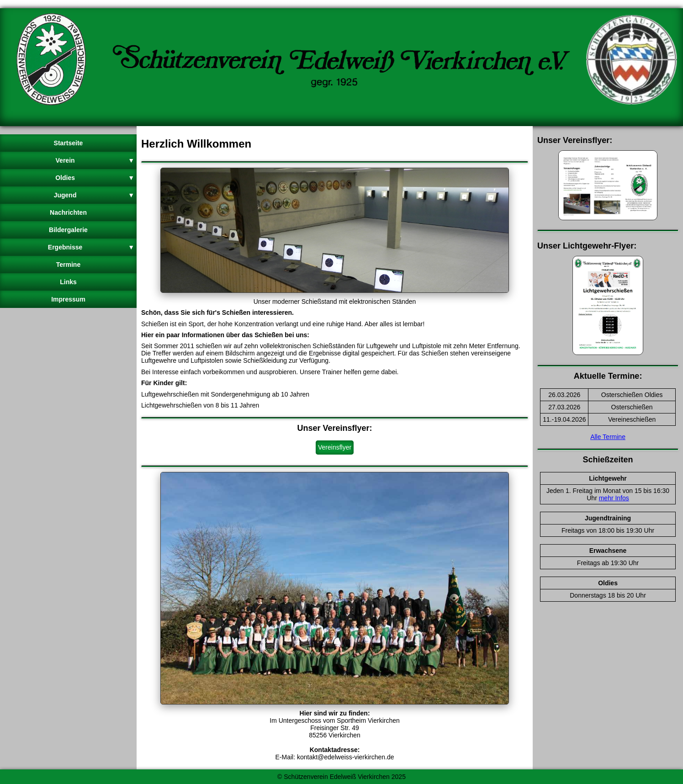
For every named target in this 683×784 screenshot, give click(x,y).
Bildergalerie (68, 230)
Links (68, 282)
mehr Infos (614, 498)
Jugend (94, 195)
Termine (68, 265)
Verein (95, 160)
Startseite (69, 143)
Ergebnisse (91, 247)
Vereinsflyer (335, 447)
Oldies (95, 178)
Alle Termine (608, 437)
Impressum (68, 299)
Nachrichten (68, 212)
